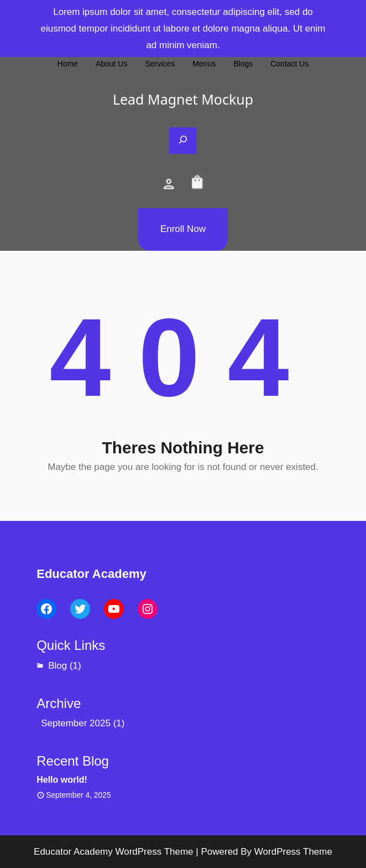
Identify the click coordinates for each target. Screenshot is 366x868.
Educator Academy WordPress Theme (114, 852)
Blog (57, 666)
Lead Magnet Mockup (183, 99)
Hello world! (62, 780)
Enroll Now (183, 229)
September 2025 (76, 723)
